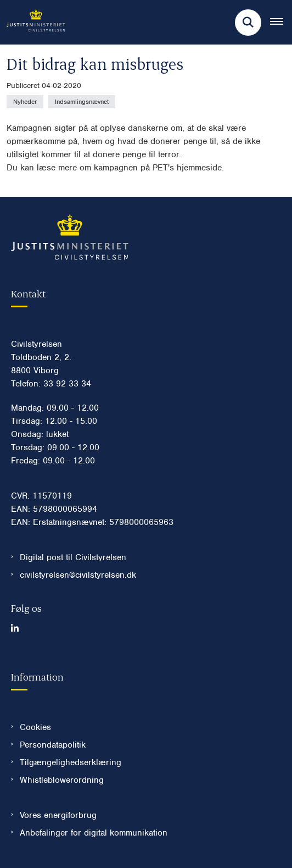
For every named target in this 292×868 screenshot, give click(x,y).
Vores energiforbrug (58, 815)
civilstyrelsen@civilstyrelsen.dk (78, 575)
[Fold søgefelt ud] (248, 23)
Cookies (35, 727)
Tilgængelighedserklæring (71, 762)
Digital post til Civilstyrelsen (73, 557)
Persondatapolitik (53, 745)
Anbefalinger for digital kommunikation (94, 833)
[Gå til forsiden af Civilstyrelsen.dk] (33, 22)
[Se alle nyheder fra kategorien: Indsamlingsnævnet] (82, 102)
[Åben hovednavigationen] (281, 23)
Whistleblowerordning (62, 780)
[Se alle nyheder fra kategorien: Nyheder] (25, 102)
